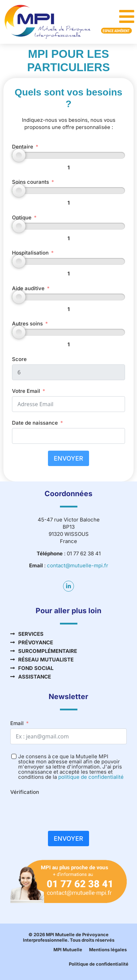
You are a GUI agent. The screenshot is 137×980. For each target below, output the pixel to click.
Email (17, 723)
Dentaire (23, 147)
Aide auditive (28, 288)
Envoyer (68, 458)
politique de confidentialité (91, 777)
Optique (22, 217)
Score (19, 359)
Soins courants (30, 182)
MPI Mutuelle (68, 950)
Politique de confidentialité (99, 964)
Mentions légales (108, 950)
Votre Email (26, 391)
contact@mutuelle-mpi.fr (78, 565)
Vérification (25, 792)
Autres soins (27, 324)
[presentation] (62, 811)
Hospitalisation (30, 253)
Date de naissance (35, 423)
